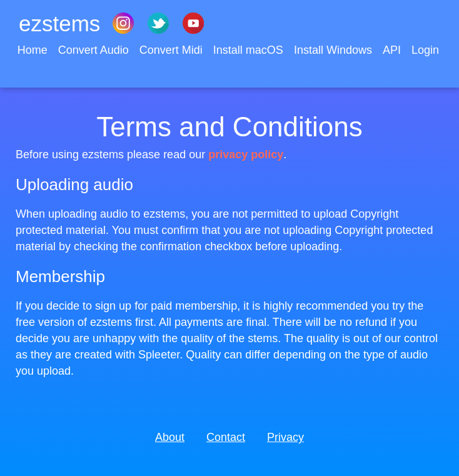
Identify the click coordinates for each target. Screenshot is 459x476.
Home (34, 50)
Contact (226, 437)
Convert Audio (95, 50)
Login (425, 50)
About (170, 437)
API (393, 50)
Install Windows (335, 50)
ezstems (59, 23)
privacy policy (246, 154)
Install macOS (250, 50)
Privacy (285, 437)
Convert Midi (173, 50)
